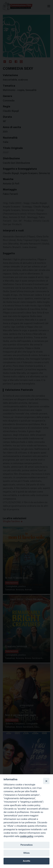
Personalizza (26, 845)
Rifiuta (26, 853)
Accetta (26, 861)
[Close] (46, 781)
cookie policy (27, 836)
